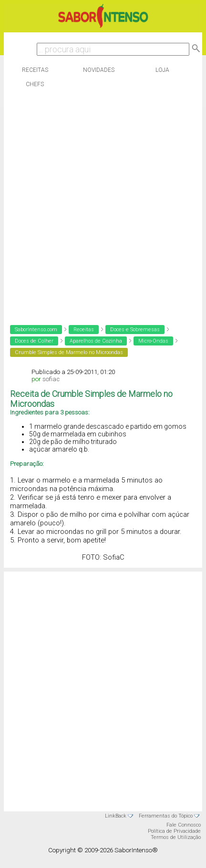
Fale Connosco (184, 825)
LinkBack (116, 816)
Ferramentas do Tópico (166, 816)
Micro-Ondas (153, 341)
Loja (162, 70)
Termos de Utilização (176, 837)
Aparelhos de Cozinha (96, 341)
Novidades (99, 70)
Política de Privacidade (174, 831)
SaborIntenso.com (36, 330)
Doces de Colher (34, 341)
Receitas (35, 70)
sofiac (51, 379)
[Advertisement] (101, 204)
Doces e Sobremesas (135, 330)
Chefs (35, 84)
